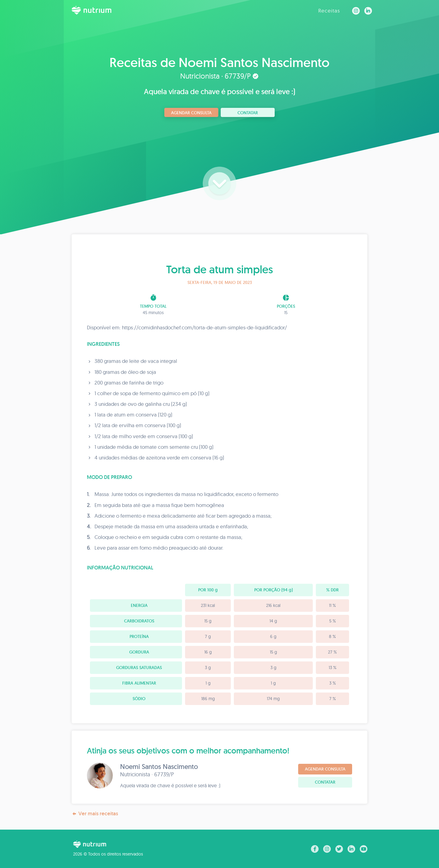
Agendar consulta (191, 113)
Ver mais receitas (95, 814)
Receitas (329, 11)
